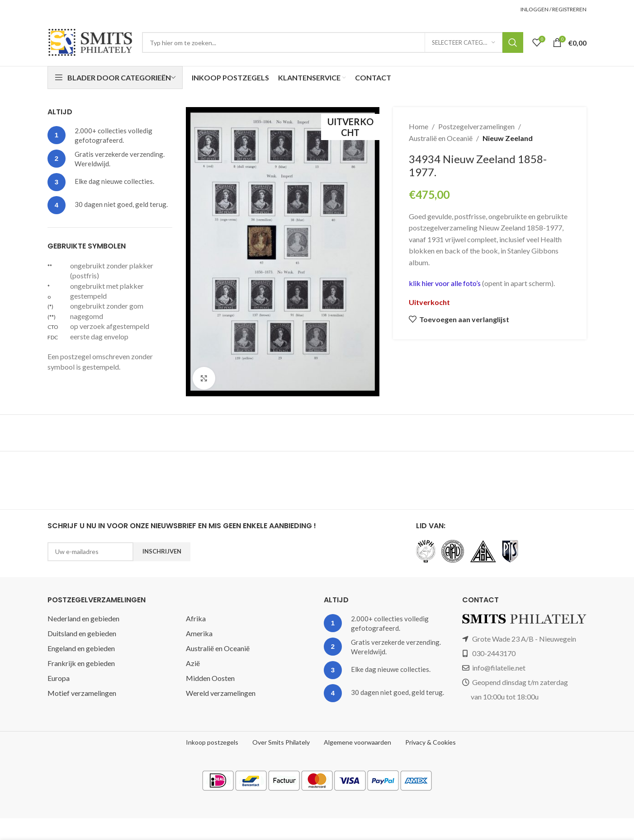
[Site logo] (90, 41)
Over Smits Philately (281, 742)
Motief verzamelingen (82, 693)
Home (419, 126)
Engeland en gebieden (81, 648)
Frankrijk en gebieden (81, 663)
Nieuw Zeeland (508, 138)
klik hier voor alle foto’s (445, 283)
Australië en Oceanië (441, 138)
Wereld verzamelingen (221, 693)
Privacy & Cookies (431, 742)
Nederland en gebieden (83, 618)
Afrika (196, 618)
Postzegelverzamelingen (476, 126)
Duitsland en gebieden (82, 633)
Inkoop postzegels (212, 742)
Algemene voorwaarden (357, 742)
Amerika (199, 633)
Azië (193, 663)
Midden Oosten (210, 678)
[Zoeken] (333, 42)
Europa (59, 678)
